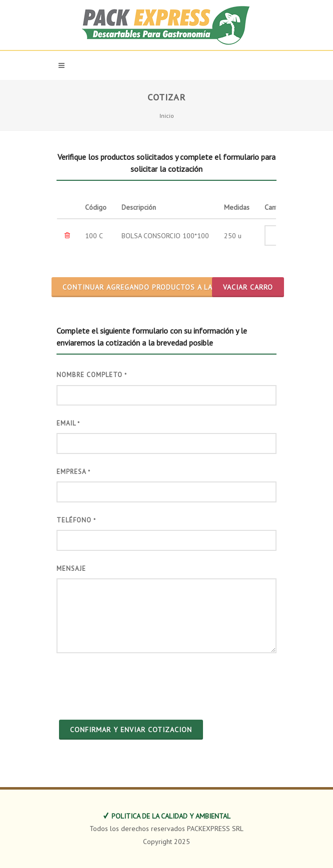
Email (68, 423)
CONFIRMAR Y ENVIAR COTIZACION (131, 730)
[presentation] (132, 685)
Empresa (73, 472)
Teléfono (76, 520)
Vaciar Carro (248, 287)
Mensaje (71, 569)
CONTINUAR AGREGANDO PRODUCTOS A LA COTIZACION (160, 287)
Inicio (167, 116)
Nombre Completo (92, 375)
